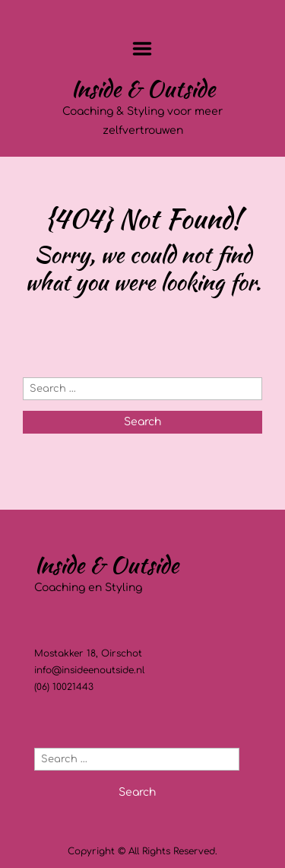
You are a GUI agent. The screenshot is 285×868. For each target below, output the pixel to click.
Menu (142, 49)
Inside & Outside (143, 88)
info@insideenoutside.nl (89, 670)
